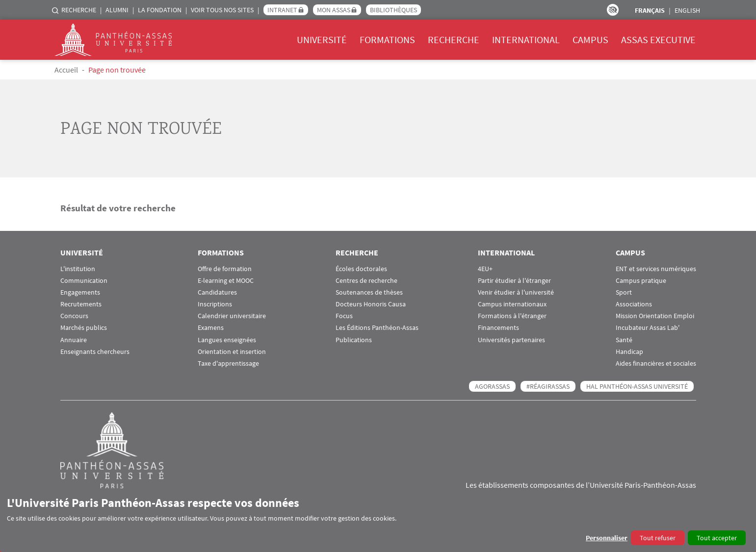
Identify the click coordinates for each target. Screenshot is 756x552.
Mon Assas (334, 10)
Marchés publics (84, 328)
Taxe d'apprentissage (228, 364)
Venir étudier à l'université (516, 292)
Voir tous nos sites (222, 10)
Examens (211, 328)
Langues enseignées (227, 340)
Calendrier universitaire (232, 316)
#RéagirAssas (548, 386)
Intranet (282, 10)
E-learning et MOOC (226, 281)
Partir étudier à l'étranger (514, 281)
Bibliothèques (393, 10)
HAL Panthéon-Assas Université (637, 386)
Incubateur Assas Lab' (648, 328)
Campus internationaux (512, 304)
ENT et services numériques (656, 269)
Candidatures (217, 292)
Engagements (80, 292)
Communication (84, 281)
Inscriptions (215, 304)
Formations (387, 39)
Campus (590, 39)
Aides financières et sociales (656, 364)
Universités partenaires (511, 340)
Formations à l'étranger (512, 316)
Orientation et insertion (232, 352)
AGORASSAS (492, 386)
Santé (624, 340)
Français (650, 10)
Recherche (79, 10)
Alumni (117, 10)
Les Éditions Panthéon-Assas (377, 328)
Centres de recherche (366, 281)
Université (322, 39)
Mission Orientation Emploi (655, 316)
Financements (498, 328)
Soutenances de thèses (369, 292)
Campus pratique (641, 281)
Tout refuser (658, 538)
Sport (624, 292)
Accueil (66, 70)
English (687, 10)
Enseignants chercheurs (95, 352)
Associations (634, 304)
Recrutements (81, 304)
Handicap (629, 352)
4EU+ (485, 269)
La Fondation (160, 10)
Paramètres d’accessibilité (613, 10)
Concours (74, 316)
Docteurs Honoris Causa (371, 304)
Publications (354, 340)
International (526, 39)
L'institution (78, 269)
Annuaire (74, 340)
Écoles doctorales (361, 269)
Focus (344, 316)
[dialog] (378, 520)
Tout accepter (717, 538)
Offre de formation (225, 269)
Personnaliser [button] (607, 538)
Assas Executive (658, 39)
